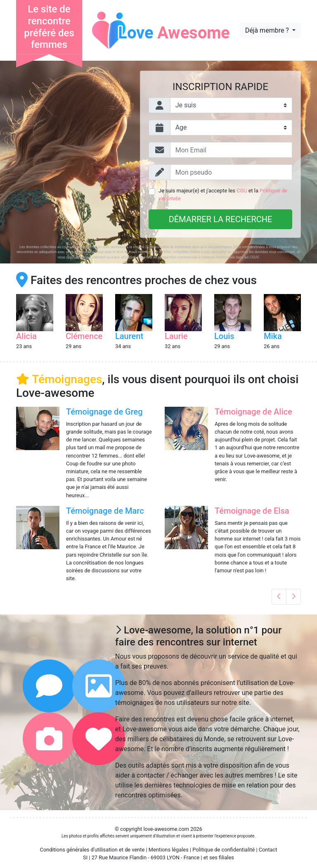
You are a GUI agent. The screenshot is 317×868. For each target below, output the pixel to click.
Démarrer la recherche (221, 219)
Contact (268, 850)
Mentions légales (169, 850)
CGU (242, 191)
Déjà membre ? (268, 30)
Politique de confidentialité (224, 850)
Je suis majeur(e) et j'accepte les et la (223, 194)
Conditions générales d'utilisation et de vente (92, 850)
